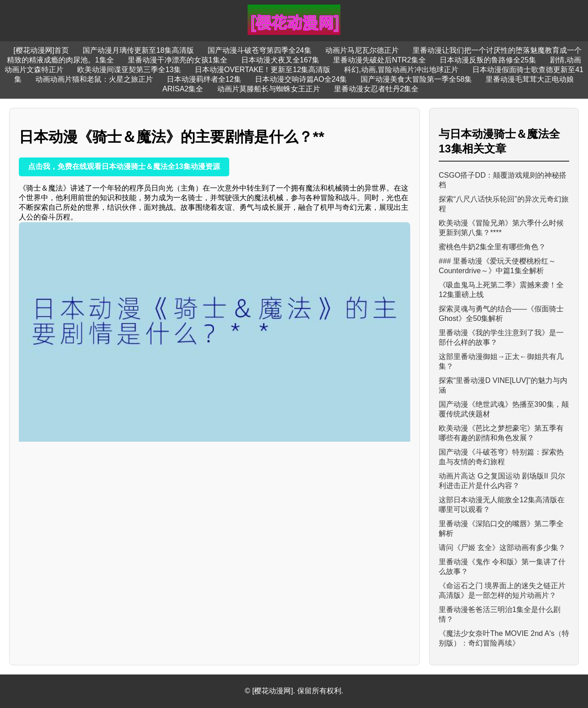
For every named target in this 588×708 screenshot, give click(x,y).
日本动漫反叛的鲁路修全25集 (488, 60)
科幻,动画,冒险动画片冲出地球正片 (401, 70)
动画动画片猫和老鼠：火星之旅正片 (94, 79)
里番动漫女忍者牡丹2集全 (376, 89)
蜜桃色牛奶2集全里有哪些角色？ (492, 247)
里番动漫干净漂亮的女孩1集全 (178, 60)
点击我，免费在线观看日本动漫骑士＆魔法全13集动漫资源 (124, 166)
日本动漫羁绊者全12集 (204, 79)
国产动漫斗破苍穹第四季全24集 (260, 50)
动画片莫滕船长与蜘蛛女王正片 (269, 89)
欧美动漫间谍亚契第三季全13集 (129, 70)
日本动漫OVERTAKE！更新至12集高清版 (263, 70)
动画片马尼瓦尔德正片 (362, 50)
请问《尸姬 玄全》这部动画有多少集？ (502, 548)
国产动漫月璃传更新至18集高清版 (138, 50)
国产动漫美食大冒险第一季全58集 (416, 79)
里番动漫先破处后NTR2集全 (379, 60)
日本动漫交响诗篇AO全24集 (301, 79)
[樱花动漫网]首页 (41, 50)
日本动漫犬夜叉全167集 (280, 60)
